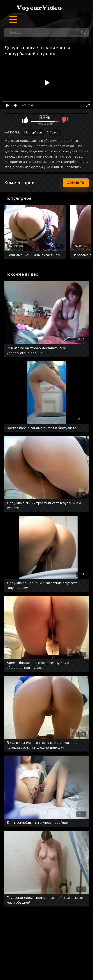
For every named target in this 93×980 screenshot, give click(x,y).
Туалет (55, 132)
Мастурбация (34, 132)
